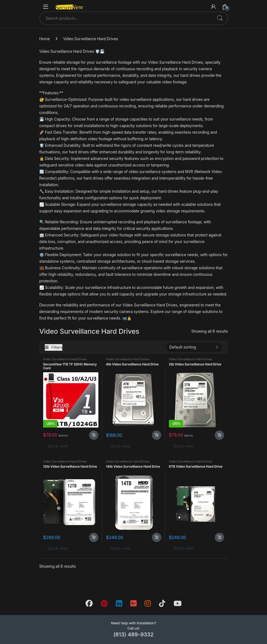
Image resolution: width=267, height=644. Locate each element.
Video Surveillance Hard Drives (65, 359)
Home (45, 39)
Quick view (58, 446)
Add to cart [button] (94, 435)
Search (220, 18)
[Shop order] (194, 347)
